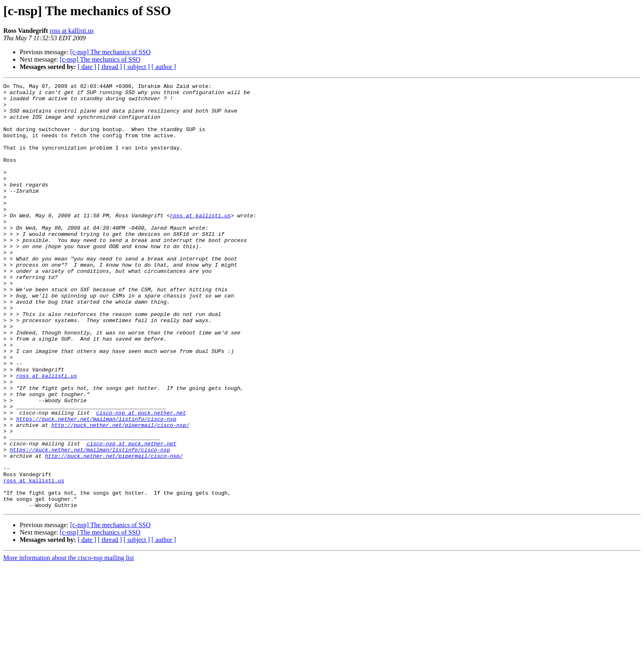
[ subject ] (137, 67)
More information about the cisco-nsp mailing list (69, 643)
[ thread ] (110, 67)
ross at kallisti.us (72, 31)
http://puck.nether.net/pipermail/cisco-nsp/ (120, 494)
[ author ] (164, 67)
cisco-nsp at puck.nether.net (141, 479)
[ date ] (87, 67)
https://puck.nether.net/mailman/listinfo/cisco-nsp (96, 486)
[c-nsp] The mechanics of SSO (110, 52)
